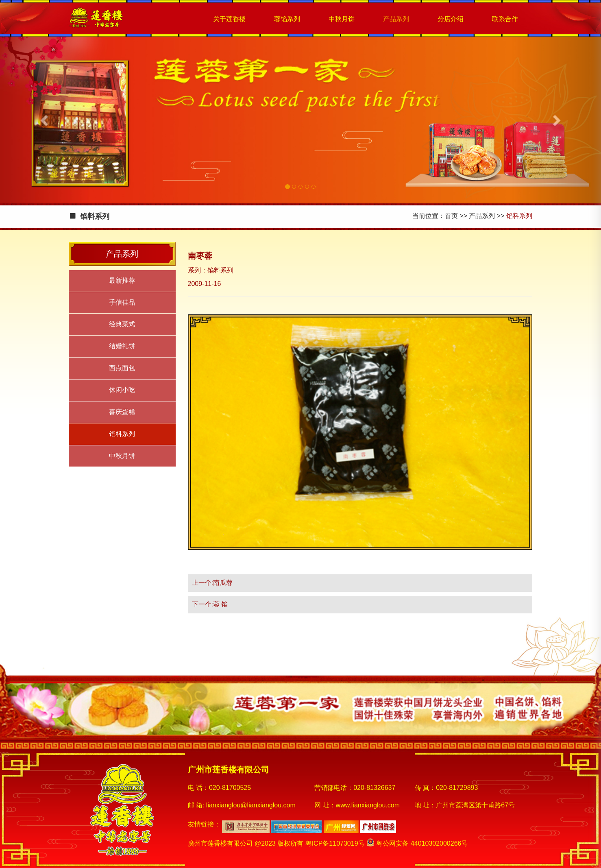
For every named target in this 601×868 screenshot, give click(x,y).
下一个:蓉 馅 (210, 604)
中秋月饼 (342, 19)
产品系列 (396, 19)
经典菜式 (122, 324)
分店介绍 (451, 19)
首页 (451, 216)
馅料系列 (122, 434)
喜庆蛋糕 (122, 412)
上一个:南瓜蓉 (212, 583)
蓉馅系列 (287, 19)
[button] (45, 120)
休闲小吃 (122, 390)
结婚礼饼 (122, 346)
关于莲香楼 (229, 19)
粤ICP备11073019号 (335, 843)
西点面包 (122, 368)
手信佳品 (122, 302)
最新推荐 (122, 280)
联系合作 (505, 19)
